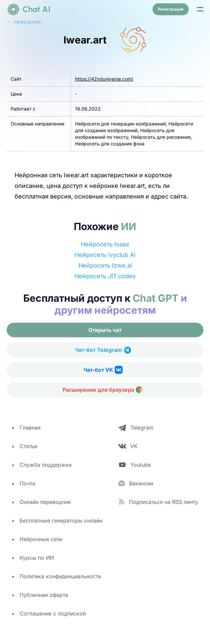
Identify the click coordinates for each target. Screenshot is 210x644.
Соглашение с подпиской (53, 613)
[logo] (29, 9)
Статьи (28, 446)
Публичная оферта (44, 595)
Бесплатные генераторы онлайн (61, 521)
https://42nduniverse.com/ (104, 79)
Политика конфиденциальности (60, 576)
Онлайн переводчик (45, 502)
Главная (30, 428)
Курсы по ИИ (37, 558)
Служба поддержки (46, 465)
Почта (27, 483)
